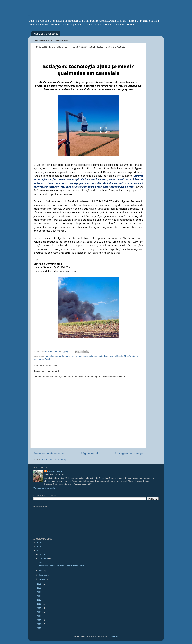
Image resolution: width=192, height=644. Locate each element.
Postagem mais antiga (129, 453)
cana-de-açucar (63, 356)
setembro (44, 558)
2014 (39, 612)
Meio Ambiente (131, 356)
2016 (39, 604)
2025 (39, 543)
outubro (43, 554)
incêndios (103, 356)
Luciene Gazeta (116, 356)
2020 (39, 588)
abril (41, 571)
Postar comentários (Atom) (54, 459)
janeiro (42, 579)
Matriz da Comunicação (46, 34)
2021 (39, 584)
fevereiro (43, 575)
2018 (39, 596)
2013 (39, 616)
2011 (39, 624)
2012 (39, 620)
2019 (39, 592)
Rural (47, 359)
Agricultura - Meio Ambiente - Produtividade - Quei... (62, 566)
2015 (39, 608)
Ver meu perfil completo (44, 488)
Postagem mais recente (49, 453)
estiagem (93, 356)
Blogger (114, 636)
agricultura (50, 356)
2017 (39, 600)
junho (42, 562)
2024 (39, 547)
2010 (39, 628)
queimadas (39, 359)
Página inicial (89, 453)
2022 (39, 551)
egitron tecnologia (80, 356)
